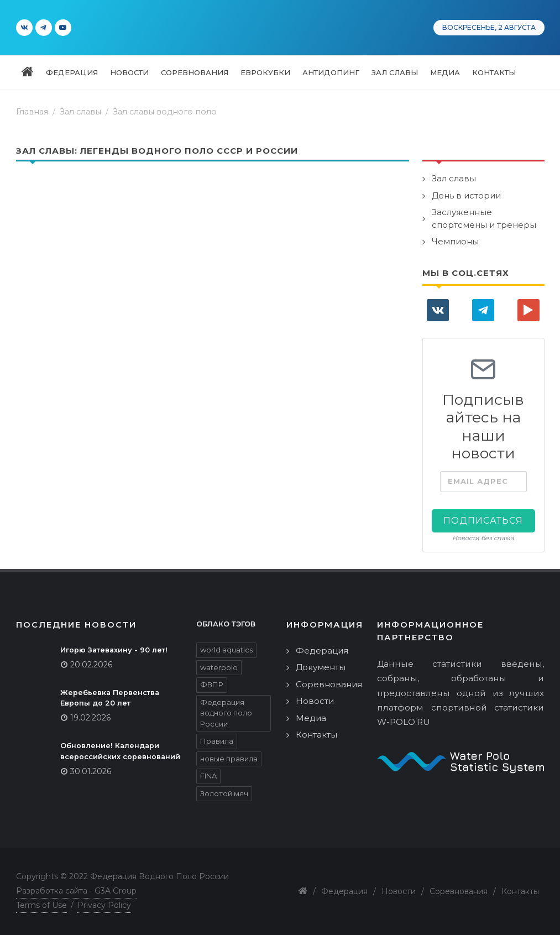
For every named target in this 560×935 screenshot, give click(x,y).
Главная (32, 112)
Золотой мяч (224, 793)
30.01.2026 (91, 771)
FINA (208, 776)
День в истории (466, 195)
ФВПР (212, 685)
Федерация (322, 651)
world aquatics (226, 650)
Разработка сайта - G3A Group (76, 891)
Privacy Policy (104, 905)
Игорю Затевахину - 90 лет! (114, 650)
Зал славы (454, 178)
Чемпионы (455, 241)
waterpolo (219, 667)
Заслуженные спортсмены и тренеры (484, 218)
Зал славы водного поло (165, 112)
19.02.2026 (90, 718)
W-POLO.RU (404, 722)
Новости (315, 701)
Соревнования (329, 684)
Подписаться (483, 521)
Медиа (311, 718)
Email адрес (478, 481)
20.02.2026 (91, 665)
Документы (321, 667)
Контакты (316, 735)
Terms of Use (41, 905)
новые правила (229, 759)
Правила (217, 741)
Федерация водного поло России (226, 713)
